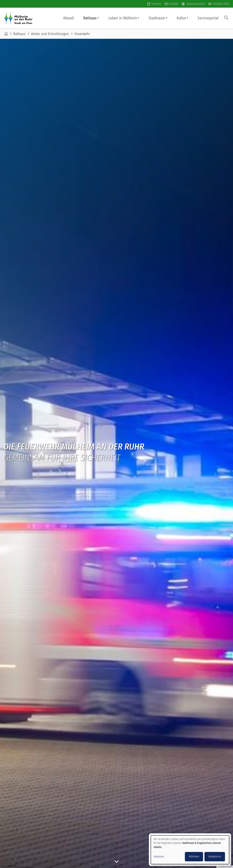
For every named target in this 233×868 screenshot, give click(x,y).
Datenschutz (41, 863)
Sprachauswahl (193, 4)
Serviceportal (208, 18)
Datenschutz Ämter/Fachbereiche (79, 863)
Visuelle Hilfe (219, 4)
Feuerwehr (82, 34)
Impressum (116, 863)
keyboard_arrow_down (117, 135)
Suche (226, 18)
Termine (156, 4)
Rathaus (19, 34)
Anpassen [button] (159, 857)
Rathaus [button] (90, 18)
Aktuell (69, 18)
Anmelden (16, 850)
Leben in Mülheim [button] (123, 18)
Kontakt (173, 4)
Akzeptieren (215, 857)
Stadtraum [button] (157, 18)
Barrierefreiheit (15, 863)
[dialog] (190, 850)
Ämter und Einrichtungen (50, 34)
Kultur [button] (181, 18)
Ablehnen (194, 857)
